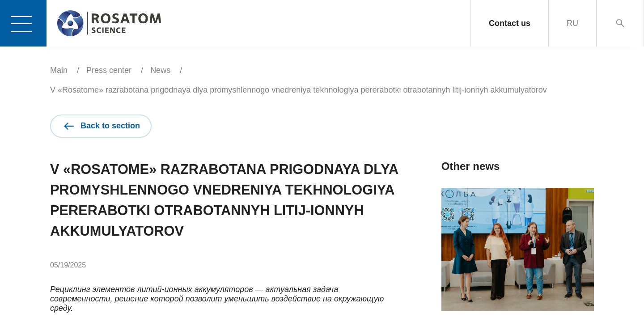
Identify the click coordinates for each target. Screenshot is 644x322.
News (160, 70)
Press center (109, 70)
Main (59, 70)
